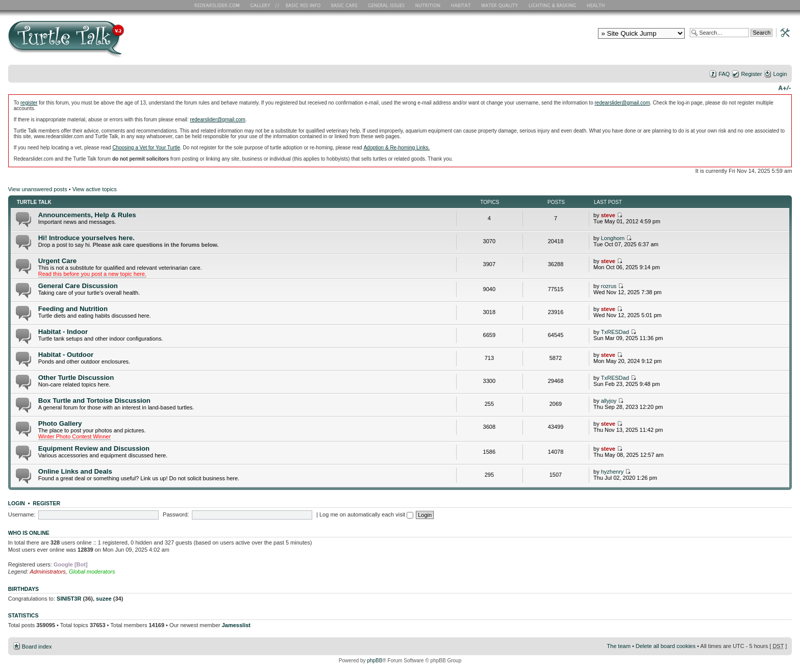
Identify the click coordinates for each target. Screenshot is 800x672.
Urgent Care (57, 261)
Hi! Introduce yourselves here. (86, 238)
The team (618, 646)
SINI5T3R (69, 599)
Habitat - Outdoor (66, 355)
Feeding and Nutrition (73, 309)
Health (597, 5)
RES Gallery (264, 5)
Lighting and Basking (553, 5)
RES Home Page (219, 5)
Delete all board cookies (666, 646)
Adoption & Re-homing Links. (397, 148)
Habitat (461, 5)
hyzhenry (612, 472)
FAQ (724, 74)
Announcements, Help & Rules (87, 215)
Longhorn (613, 238)
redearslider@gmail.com (622, 103)
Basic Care (344, 5)
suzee (104, 599)
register (29, 103)
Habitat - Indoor (63, 332)
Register (751, 74)
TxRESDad (615, 332)
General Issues (387, 5)
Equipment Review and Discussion (94, 448)
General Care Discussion (78, 286)
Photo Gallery (60, 423)
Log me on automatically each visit (366, 514)
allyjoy (609, 401)
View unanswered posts (38, 189)
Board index (37, 647)
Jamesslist (236, 625)
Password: (176, 514)
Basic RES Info (301, 5)
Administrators (48, 572)
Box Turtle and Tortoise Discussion (94, 400)
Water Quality (499, 5)
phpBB (374, 661)
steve (608, 215)
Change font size (784, 87)
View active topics (95, 189)
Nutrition (429, 5)
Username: (22, 514)
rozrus (609, 286)
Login (780, 74)
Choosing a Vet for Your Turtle (146, 148)
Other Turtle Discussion (76, 378)
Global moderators (92, 572)
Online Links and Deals (75, 471)
